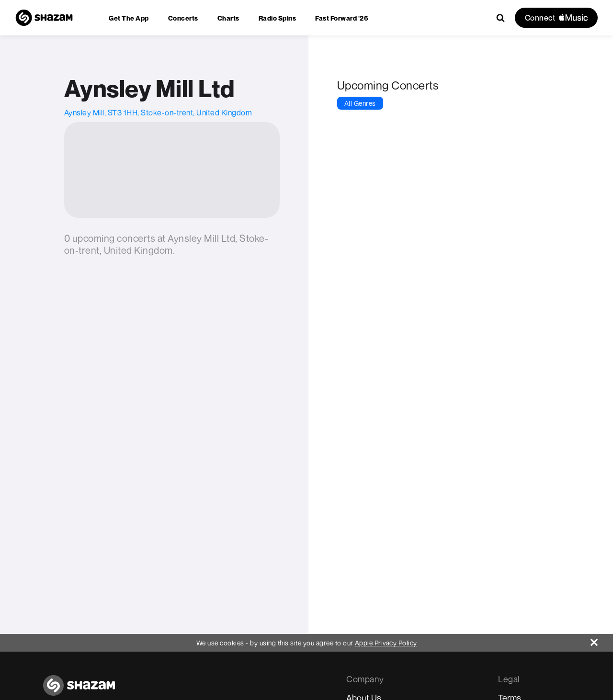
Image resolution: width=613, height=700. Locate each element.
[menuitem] (129, 18)
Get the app (129, 18)
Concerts (183, 18)
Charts (228, 18)
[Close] (602, 640)
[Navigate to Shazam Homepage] (44, 18)
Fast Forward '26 (342, 18)
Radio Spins (278, 18)
